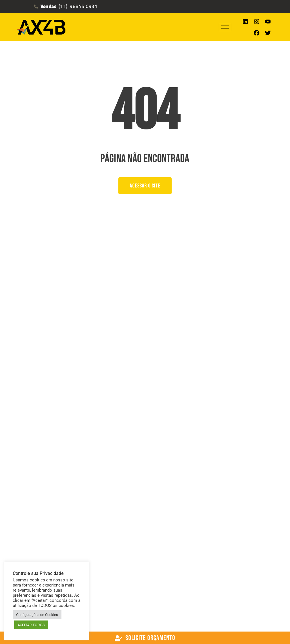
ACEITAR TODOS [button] (31, 625)
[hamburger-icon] (225, 27)
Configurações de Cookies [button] (37, 615)
